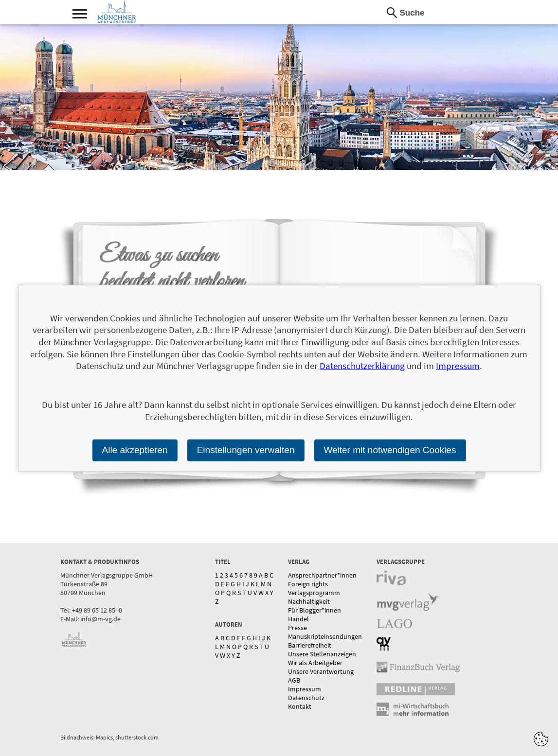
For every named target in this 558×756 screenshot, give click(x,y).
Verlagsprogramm (314, 593)
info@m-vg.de (100, 619)
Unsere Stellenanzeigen (322, 654)
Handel (298, 619)
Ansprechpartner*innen (322, 575)
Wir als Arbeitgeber (315, 663)
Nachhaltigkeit (309, 601)
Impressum (305, 689)
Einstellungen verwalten (246, 450)
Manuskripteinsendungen (325, 636)
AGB (294, 680)
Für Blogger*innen (315, 610)
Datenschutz (306, 698)
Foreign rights (308, 584)
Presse (297, 628)
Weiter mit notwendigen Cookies (390, 450)
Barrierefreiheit (310, 645)
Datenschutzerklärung (362, 366)
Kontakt (300, 706)
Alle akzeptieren (135, 450)
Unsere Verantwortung (321, 671)
